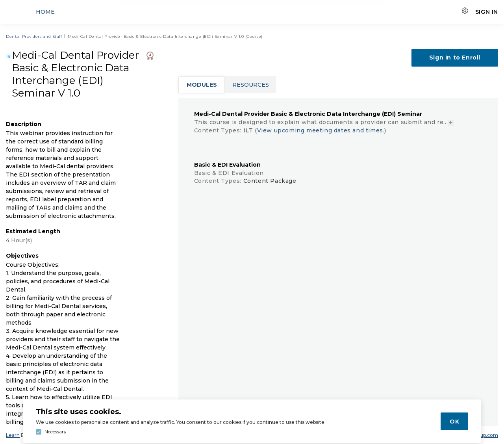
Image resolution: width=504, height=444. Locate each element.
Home (45, 12)
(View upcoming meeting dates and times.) (321, 130)
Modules (202, 85)
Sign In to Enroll (455, 58)
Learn (13, 435)
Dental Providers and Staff (34, 36)
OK (454, 422)
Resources (251, 85)
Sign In (487, 12)
